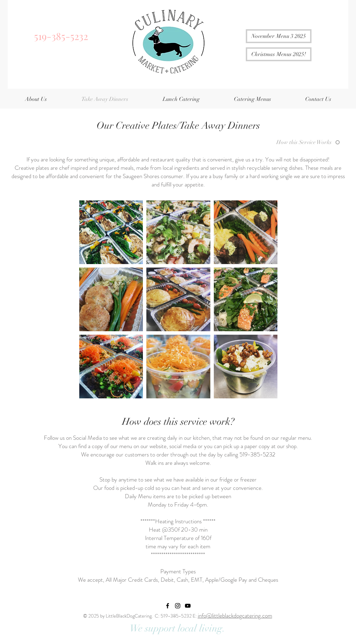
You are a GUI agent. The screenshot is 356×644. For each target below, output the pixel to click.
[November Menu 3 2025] (279, 36)
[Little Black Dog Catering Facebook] (168, 606)
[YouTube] (188, 606)
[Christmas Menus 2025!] (279, 54)
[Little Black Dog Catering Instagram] (178, 606)
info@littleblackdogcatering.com (235, 615)
